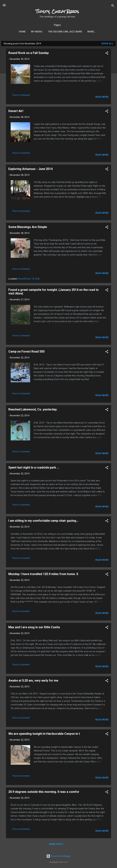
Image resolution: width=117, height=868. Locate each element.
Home (17, 32)
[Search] (113, 6)
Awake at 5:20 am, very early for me (33, 681)
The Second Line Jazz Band (59, 32)
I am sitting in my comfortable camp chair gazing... (43, 521)
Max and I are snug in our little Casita (34, 628)
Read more (102, 97)
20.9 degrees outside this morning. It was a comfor (44, 792)
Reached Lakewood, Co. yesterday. (33, 410)
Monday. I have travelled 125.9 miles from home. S (43, 575)
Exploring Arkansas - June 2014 (30, 169)
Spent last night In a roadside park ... (34, 468)
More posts (56, 845)
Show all (107, 44)
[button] (107, 54)
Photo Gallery (92, 32)
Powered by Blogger (59, 856)
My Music (31, 32)
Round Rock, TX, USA (29, 279)
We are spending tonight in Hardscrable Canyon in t (44, 734)
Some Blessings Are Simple (28, 228)
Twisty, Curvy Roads (57, 11)
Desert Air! (16, 112)
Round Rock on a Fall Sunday (29, 53)
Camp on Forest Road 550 (26, 352)
